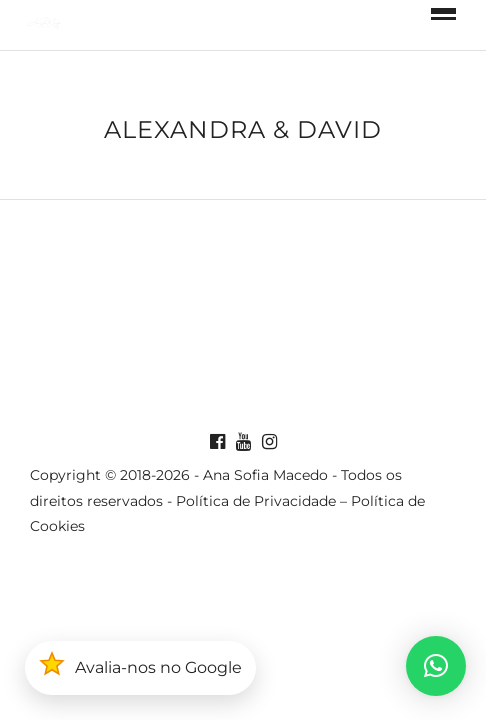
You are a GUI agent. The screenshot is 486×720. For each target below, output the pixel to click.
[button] (436, 666)
